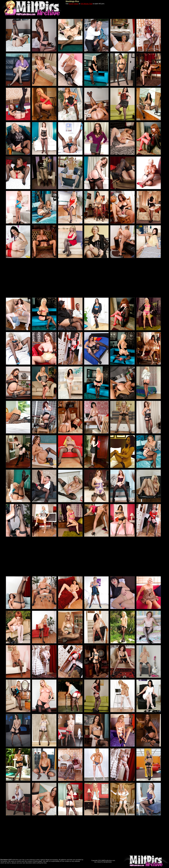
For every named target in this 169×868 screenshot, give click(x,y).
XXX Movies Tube (86, 4)
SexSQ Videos (74, 4)
